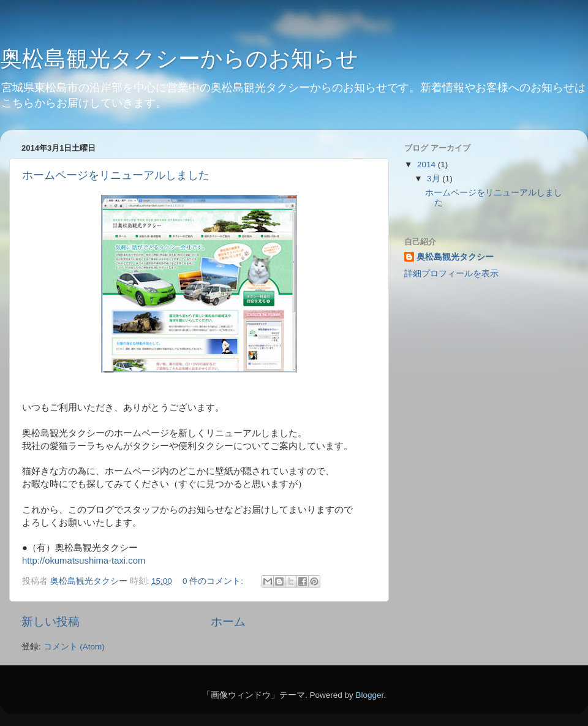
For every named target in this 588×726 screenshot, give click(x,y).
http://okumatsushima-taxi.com (84, 561)
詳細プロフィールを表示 (451, 274)
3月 (435, 179)
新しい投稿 (51, 622)
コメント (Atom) (74, 647)
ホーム (228, 622)
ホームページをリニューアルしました (116, 175)
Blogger (369, 695)
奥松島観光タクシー (455, 257)
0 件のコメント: (214, 581)
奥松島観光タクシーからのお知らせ (179, 59)
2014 (428, 164)
